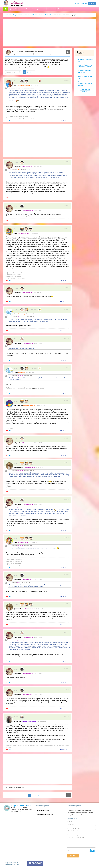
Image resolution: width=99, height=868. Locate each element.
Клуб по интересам (37, 15)
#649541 (67, 228)
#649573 (67, 463)
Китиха (16, 314)
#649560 (67, 368)
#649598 (67, 604)
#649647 (67, 716)
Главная (8, 15)
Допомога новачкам (45, 814)
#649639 (67, 690)
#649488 (67, 206)
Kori (15, 85)
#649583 (67, 538)
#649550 (67, 309)
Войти (92, 3)
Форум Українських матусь (21, 15)
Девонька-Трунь (19, 468)
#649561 (67, 401)
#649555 (67, 338)
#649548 (67, 288)
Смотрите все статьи (85, 91)
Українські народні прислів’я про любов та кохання (85, 84)
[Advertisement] (50, 33)
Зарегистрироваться (81, 3)
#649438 (67, 80)
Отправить (73, 856)
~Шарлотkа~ (15, 54)
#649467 (67, 162)
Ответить (64, 120)
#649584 (67, 575)
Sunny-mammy (18, 405)
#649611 (67, 632)
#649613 (67, 669)
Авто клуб (48, 15)
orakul (16, 233)
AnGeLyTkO (17, 721)
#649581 (67, 499)
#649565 (67, 438)
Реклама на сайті (44, 810)
